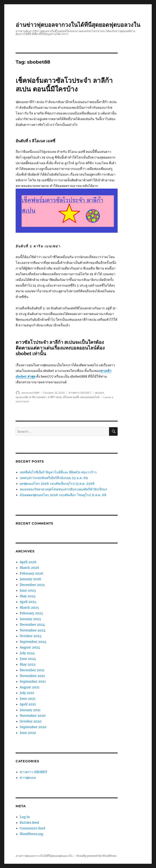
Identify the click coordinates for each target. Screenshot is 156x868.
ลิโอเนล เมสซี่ (71, 397)
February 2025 (31, 613)
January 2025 (30, 619)
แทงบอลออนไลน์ (90, 397)
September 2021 (33, 681)
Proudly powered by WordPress (96, 856)
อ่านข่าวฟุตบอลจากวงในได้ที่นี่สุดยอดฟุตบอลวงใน (78, 25)
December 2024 (32, 625)
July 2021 (27, 693)
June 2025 (28, 590)
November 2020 (33, 716)
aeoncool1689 (30, 393)
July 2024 (27, 653)
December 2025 (32, 585)
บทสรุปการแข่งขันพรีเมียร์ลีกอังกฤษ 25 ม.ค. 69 (54, 478)
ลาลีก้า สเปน (55, 397)
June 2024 (28, 659)
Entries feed (29, 822)
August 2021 (30, 687)
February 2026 (31, 573)
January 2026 (30, 579)
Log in (25, 817)
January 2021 (30, 710)
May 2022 (28, 664)
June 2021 (28, 699)
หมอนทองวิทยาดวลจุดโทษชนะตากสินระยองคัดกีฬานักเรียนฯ (63, 489)
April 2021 (28, 704)
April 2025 (28, 602)
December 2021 (32, 670)
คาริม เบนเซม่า (38, 397)
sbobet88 (22, 397)
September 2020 (33, 727)
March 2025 (29, 607)
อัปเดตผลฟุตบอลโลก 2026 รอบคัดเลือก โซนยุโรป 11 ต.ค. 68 (63, 495)
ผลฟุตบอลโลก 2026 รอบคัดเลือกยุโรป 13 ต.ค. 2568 (57, 483)
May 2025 (28, 596)
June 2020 (28, 733)
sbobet (99, 393)
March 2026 (29, 568)
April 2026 (28, 562)
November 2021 (32, 676)
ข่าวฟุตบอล (28, 778)
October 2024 (31, 636)
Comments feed (32, 828)
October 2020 (31, 721)
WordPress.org (31, 834)
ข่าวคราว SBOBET (80, 393)
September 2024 (33, 642)
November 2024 (33, 630)
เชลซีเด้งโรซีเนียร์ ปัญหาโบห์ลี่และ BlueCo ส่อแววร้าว (58, 472)
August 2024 (30, 647)
